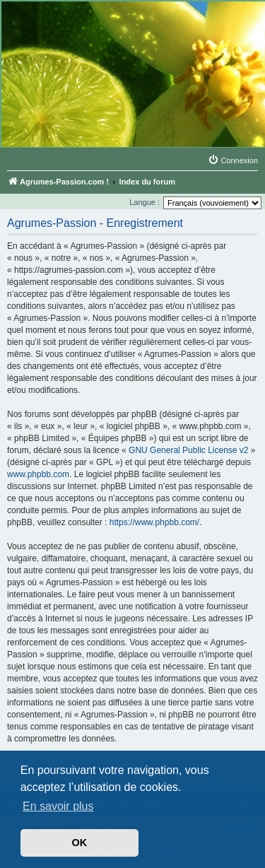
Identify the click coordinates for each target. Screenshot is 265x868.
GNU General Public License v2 (188, 450)
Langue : (145, 202)
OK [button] (80, 843)
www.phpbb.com (38, 474)
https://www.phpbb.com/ (154, 522)
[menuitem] (233, 160)
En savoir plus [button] (58, 806)
